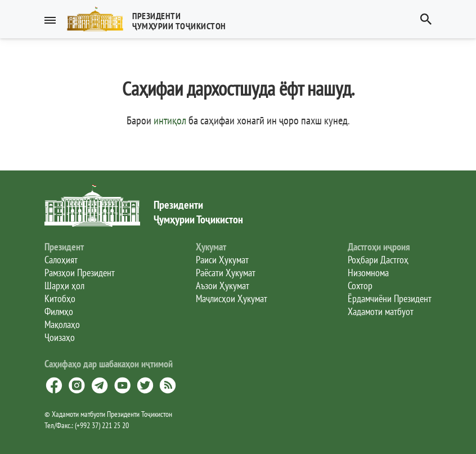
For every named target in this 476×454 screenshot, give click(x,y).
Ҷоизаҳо (60, 337)
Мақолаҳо (62, 324)
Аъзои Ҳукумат (223, 286)
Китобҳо (60, 298)
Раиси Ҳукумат (222, 260)
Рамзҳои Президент (80, 273)
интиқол (170, 120)
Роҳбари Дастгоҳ (378, 260)
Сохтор (360, 286)
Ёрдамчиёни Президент (390, 298)
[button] (151, 19)
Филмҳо (59, 311)
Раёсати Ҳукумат (226, 273)
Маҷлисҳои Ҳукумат (232, 298)
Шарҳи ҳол (64, 286)
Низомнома (368, 273)
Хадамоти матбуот (381, 311)
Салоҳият (61, 260)
